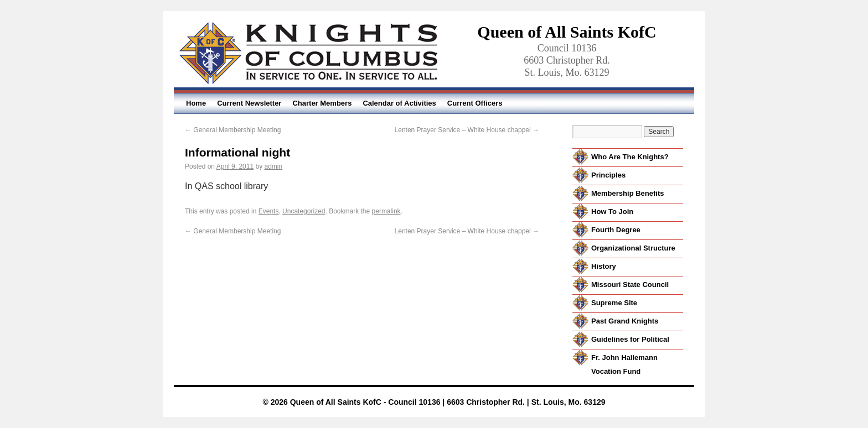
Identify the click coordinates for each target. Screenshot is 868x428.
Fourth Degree (616, 230)
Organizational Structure (633, 248)
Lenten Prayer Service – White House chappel (467, 130)
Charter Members (322, 103)
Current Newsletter (249, 103)
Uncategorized (304, 211)
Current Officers (475, 103)
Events (269, 211)
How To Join (612, 212)
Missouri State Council (630, 285)
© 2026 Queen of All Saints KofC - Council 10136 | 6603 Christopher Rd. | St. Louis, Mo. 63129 (434, 402)
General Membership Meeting (233, 130)
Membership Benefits (627, 193)
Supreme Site (614, 303)
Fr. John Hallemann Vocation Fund (624, 364)
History (604, 266)
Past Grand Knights (625, 321)
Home (196, 103)
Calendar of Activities (399, 103)
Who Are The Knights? (630, 157)
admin (273, 166)
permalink (386, 211)
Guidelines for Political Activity (630, 346)
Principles (608, 175)
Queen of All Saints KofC (567, 32)
